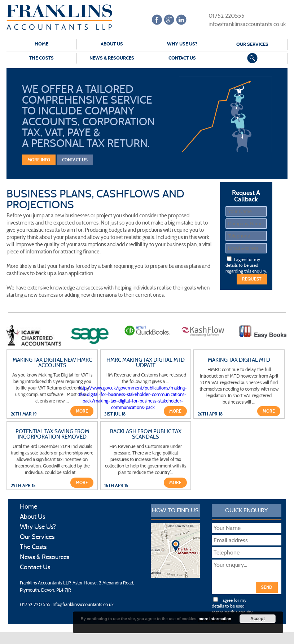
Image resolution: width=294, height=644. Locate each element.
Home (41, 44)
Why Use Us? (182, 44)
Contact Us (182, 58)
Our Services (252, 44)
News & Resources (112, 58)
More (82, 411)
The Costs (41, 58)
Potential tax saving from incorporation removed (52, 434)
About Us (112, 44)
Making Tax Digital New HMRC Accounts (52, 363)
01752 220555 (222, 15)
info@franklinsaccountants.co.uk (242, 24)
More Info (39, 160)
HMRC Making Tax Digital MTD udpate (146, 363)
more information (215, 619)
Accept (258, 619)
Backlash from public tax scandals (146, 434)
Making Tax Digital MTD (239, 360)
